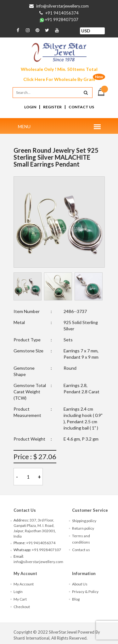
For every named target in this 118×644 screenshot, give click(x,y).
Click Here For (59, 79)
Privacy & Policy (85, 592)
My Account (24, 584)
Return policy (83, 528)
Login (30, 107)
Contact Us (81, 107)
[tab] (28, 286)
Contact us (81, 550)
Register (52, 107)
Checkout (22, 607)
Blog (76, 599)
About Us (80, 584)
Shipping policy (84, 521)
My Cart (20, 599)
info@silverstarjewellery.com (62, 6)
